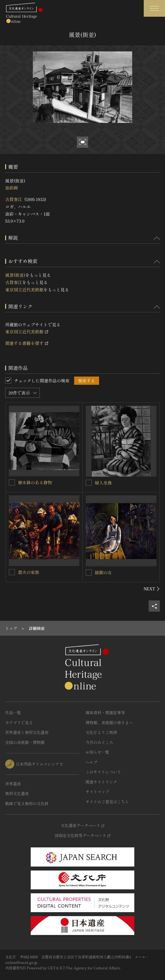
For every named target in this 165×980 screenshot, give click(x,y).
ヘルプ (92, 762)
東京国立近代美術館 (24, 290)
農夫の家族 (29, 572)
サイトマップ (98, 792)
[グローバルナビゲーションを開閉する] (154, 8)
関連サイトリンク (101, 782)
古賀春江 (14, 199)
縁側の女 (103, 572)
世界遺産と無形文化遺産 (27, 732)
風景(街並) (15, 275)
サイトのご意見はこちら (107, 802)
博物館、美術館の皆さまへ (109, 723)
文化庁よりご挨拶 (101, 732)
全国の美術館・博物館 (25, 742)
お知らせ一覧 (98, 752)
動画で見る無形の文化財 (27, 803)
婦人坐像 (103, 483)
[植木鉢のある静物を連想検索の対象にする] (12, 482)
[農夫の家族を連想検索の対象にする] (12, 572)
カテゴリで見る (19, 723)
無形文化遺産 (17, 793)
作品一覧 (13, 712)
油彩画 (12, 188)
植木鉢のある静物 (35, 482)
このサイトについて (103, 772)
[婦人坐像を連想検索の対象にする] (89, 483)
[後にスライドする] (152, 589)
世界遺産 (13, 784)
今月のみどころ (100, 742)
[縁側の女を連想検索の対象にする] (89, 572)
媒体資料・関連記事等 (105, 712)
